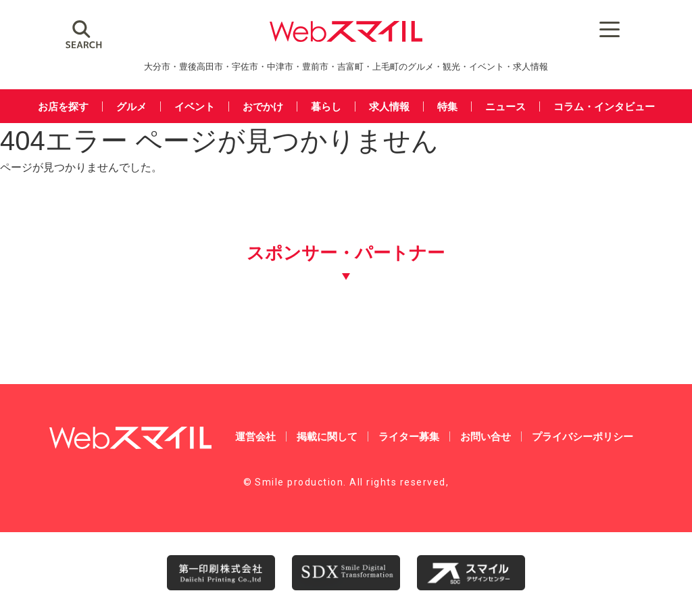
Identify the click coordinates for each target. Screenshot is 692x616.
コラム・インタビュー (604, 106)
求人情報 (389, 106)
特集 (447, 106)
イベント (195, 106)
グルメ (131, 106)
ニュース (505, 106)
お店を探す (63, 106)
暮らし (326, 106)
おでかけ (263, 106)
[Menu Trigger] (569, 29)
